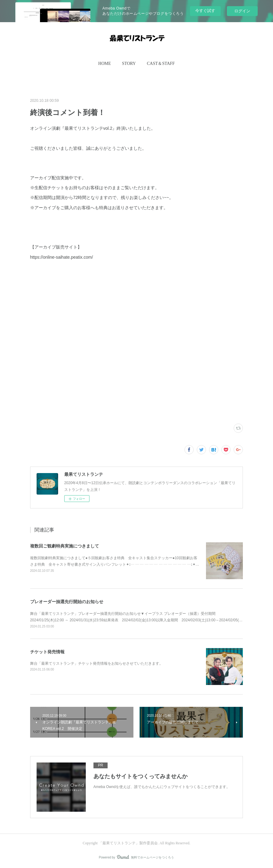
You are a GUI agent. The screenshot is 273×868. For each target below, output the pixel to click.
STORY (129, 64)
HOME (105, 64)
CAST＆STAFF (161, 64)
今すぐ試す (205, 11)
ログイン (242, 11)
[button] (105, 64)
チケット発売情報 (47, 652)
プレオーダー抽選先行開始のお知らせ (67, 602)
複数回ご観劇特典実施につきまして (65, 546)
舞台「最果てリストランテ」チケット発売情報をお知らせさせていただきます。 (97, 663)
